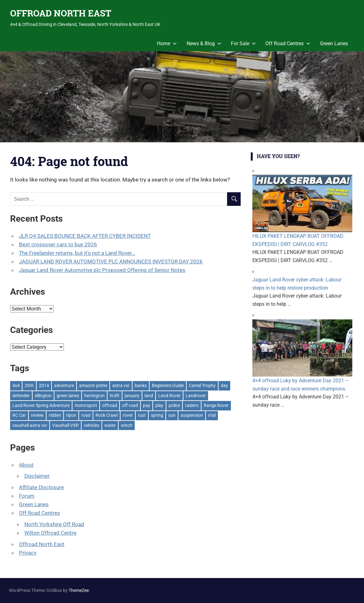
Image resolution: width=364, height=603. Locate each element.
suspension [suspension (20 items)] (192, 415)
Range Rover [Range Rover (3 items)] (216, 405)
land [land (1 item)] (149, 396)
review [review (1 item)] (37, 415)
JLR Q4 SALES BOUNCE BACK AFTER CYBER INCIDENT (85, 236)
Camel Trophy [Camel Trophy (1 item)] (202, 385)
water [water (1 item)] (110, 425)
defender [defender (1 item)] (21, 396)
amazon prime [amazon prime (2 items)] (93, 385)
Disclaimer (37, 476)
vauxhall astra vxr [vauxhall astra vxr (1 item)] (30, 425)
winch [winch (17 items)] (127, 425)
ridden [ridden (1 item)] (55, 415)
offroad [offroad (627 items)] (110, 405)
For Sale (243, 43)
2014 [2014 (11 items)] (44, 385)
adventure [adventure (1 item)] (64, 385)
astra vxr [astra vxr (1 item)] (121, 385)
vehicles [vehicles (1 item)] (92, 425)
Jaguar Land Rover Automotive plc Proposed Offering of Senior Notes (102, 270)
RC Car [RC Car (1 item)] (19, 415)
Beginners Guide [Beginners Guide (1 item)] (168, 385)
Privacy (28, 553)
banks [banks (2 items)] (141, 385)
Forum (27, 496)
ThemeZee (79, 590)
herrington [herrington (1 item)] (94, 396)
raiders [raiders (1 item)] (192, 405)
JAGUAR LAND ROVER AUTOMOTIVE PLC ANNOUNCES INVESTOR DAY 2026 (111, 262)
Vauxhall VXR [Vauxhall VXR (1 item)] (65, 425)
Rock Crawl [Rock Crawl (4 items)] (107, 415)
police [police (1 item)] (174, 405)
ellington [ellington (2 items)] (43, 396)
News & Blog (204, 43)
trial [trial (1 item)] (212, 415)
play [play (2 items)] (159, 405)
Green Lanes (334, 43)
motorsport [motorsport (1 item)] (86, 405)
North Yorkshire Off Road (54, 524)
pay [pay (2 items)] (147, 405)
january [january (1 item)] (132, 396)
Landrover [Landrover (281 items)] (196, 396)
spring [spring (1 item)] (157, 415)
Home (167, 43)
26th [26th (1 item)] (29, 385)
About (26, 465)
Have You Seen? (278, 156)
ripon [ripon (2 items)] (71, 415)
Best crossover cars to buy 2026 (58, 244)
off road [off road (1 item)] (130, 405)
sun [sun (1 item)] (172, 415)
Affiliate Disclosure (41, 487)
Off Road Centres (288, 43)
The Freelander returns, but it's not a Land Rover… (77, 253)
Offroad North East (42, 544)
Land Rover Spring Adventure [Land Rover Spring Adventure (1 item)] (41, 405)
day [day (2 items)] (224, 385)
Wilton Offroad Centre (50, 533)
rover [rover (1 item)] (128, 415)
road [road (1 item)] (86, 415)
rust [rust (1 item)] (142, 415)
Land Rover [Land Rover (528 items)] (169, 396)
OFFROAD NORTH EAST (61, 13)
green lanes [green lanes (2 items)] (68, 396)
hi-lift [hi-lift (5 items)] (115, 396)
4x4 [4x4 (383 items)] (16, 385)
